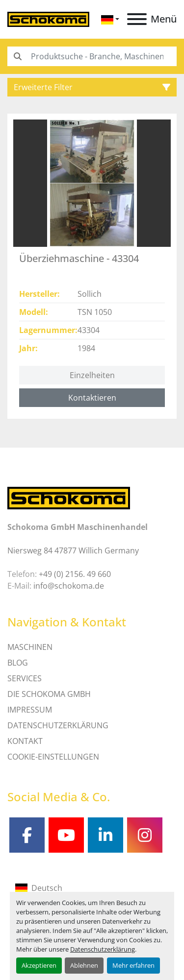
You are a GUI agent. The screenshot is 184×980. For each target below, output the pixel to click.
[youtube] (66, 835)
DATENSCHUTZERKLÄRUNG (58, 725)
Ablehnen (84, 965)
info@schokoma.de (69, 586)
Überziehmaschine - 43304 (79, 258)
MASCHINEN (30, 647)
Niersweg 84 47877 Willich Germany (73, 550)
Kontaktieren (92, 398)
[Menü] (137, 19)
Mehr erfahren (133, 965)
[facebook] (27, 835)
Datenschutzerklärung (103, 949)
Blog (18, 663)
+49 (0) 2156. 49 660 (75, 574)
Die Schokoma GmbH (49, 694)
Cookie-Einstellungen (53, 757)
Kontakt (25, 741)
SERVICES (25, 678)
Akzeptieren (39, 965)
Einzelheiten (92, 375)
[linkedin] (105, 835)
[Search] (92, 56)
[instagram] (145, 835)
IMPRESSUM (30, 710)
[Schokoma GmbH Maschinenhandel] (69, 497)
